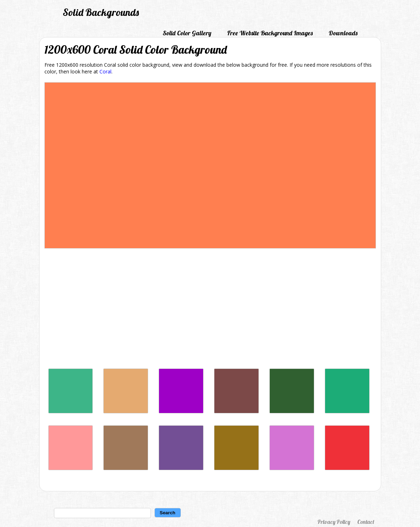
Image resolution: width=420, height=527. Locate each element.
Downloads (343, 33)
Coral (105, 71)
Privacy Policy (334, 522)
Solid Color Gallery (187, 33)
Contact (366, 522)
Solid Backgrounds (101, 12)
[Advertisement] (210, 310)
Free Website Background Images (270, 33)
